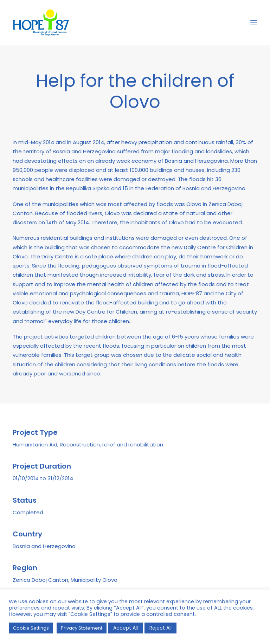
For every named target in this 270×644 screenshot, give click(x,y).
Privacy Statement (82, 628)
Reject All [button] (160, 628)
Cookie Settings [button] (31, 628)
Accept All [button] (126, 628)
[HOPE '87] (41, 23)
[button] (254, 23)
